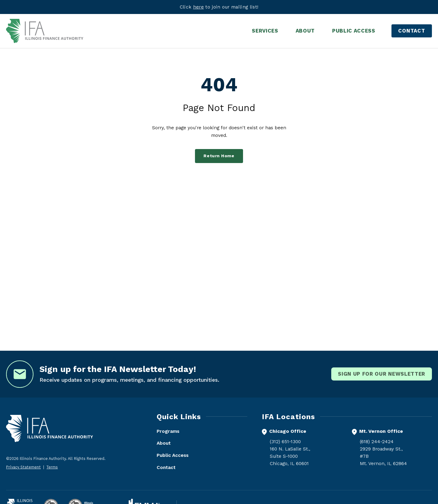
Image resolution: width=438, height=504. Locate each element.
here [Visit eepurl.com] (198, 7)
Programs (168, 431)
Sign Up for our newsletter (382, 374)
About (164, 443)
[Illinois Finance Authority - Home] (45, 31)
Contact (412, 31)
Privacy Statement (23, 467)
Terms (52, 467)
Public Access (173, 455)
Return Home (219, 156)
